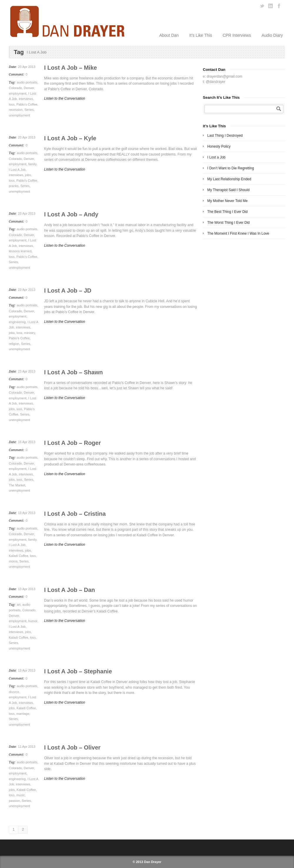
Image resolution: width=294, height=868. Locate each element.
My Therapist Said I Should (228, 190)
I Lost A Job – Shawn (73, 372)
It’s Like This (201, 35)
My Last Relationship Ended (229, 179)
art (19, 605)
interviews (26, 99)
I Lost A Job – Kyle (70, 138)
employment (18, 94)
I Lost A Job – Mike (71, 68)
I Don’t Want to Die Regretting (231, 168)
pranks (14, 186)
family (32, 164)
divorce (14, 692)
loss (12, 104)
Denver (29, 88)
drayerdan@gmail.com (224, 76)
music (21, 795)
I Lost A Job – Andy (71, 214)
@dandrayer (216, 82)
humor (33, 621)
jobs (28, 175)
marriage (23, 714)
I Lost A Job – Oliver (72, 747)
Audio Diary (272, 35)
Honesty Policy (219, 146)
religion (14, 344)
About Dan (169, 35)
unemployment (19, 115)
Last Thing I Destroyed (225, 136)
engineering (17, 322)
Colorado (15, 88)
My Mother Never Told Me (227, 201)
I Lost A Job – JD (68, 291)
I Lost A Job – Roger (72, 443)
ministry (30, 333)
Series (29, 110)
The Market (17, 485)
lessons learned (20, 251)
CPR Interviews (237, 35)
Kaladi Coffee (19, 556)
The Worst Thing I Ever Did (228, 223)
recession (16, 110)
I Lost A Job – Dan (70, 590)
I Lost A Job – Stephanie (78, 671)
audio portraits (27, 82)
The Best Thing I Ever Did (227, 212)
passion (14, 801)
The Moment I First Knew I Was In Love (238, 233)
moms (13, 561)
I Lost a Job (216, 157)
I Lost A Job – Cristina (75, 514)
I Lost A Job (17, 170)
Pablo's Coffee (27, 104)
